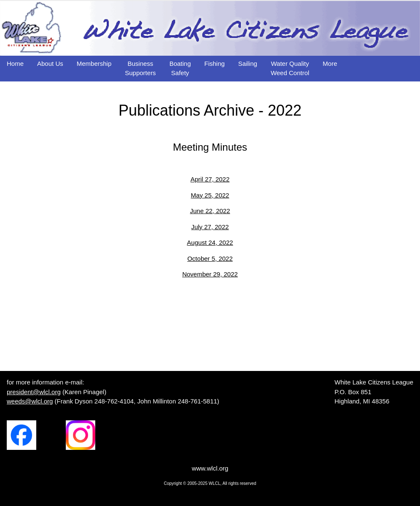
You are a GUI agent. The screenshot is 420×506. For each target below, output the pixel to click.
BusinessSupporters (140, 68)
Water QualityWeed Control (290, 68)
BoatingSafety (180, 68)
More (330, 64)
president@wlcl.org (34, 392)
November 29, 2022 (210, 274)
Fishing (215, 64)
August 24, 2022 (210, 242)
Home (15, 64)
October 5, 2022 (210, 258)
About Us (50, 64)
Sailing (248, 64)
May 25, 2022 (210, 195)
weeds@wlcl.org (30, 401)
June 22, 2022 (210, 211)
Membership (94, 64)
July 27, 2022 (210, 227)
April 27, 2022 (210, 179)
